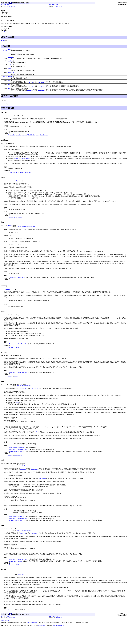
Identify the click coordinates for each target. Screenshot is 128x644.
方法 (14, 6)
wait (9, 84)
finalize (10, 59)
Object (3, 41)
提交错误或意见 (5, 637)
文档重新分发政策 (58, 642)
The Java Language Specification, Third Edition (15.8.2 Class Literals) (28, 140)
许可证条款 (42, 642)
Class (3, 63)
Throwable (20, 590)
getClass (10, 63)
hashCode (10, 67)
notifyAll (11, 76)
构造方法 (10, 6)
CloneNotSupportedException (26, 233)
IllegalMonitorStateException (18, 352)
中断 (18, 411)
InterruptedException (24, 395)
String (5, 80)
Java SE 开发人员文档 (32, 638)
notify (10, 71)
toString (10, 80)
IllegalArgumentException (16, 458)
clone (9, 50)
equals (10, 55)
